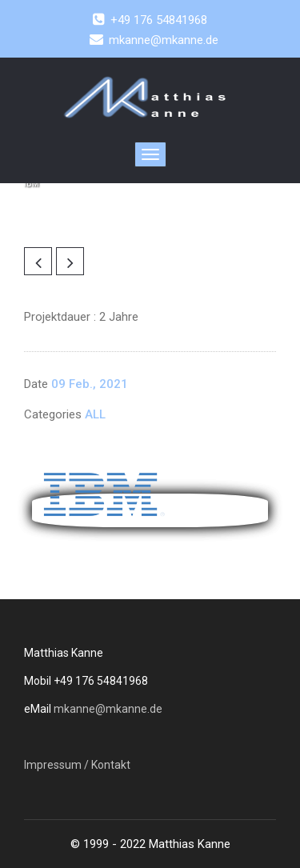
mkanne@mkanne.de (108, 709)
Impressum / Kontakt (77, 765)
